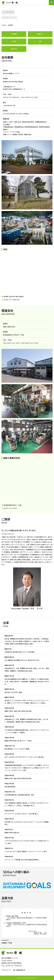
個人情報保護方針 (19, 970)
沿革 (40, 42)
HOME (4, 25)
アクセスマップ (6, 970)
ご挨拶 (14, 42)
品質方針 (14, 49)
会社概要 (14, 34)
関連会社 (40, 34)
